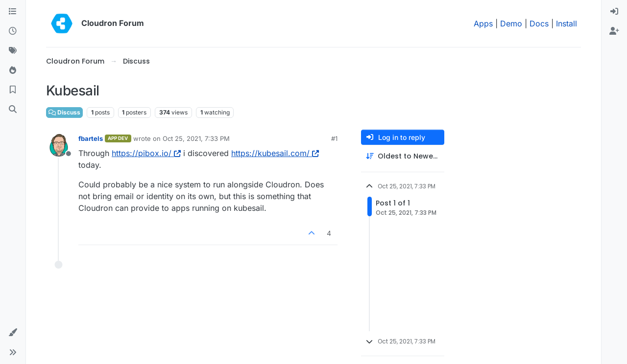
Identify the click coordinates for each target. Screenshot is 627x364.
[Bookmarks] (13, 90)
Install (567, 23)
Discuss (64, 112)
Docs (539, 23)
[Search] (13, 110)
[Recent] (13, 31)
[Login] (614, 12)
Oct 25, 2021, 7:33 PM (196, 138)
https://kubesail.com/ (275, 153)
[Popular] (13, 70)
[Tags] (13, 51)
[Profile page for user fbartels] (59, 145)
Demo (511, 23)
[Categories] (13, 12)
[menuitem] (614, 12)
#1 (334, 138)
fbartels (91, 138)
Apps (483, 23)
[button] (13, 333)
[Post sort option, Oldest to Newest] (403, 156)
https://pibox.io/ (146, 153)
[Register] (614, 31)
